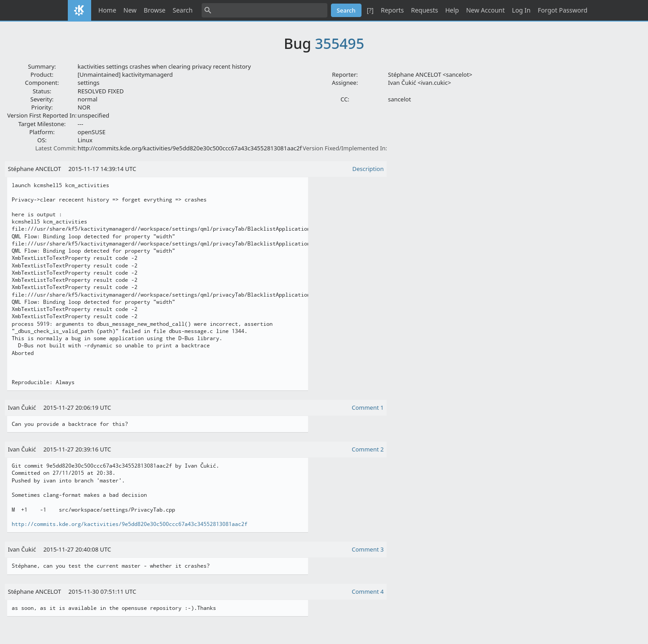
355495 (339, 43)
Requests (424, 10)
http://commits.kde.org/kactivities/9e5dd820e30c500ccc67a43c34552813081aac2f (130, 524)
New (130, 10)
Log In (521, 10)
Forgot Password (563, 10)
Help (452, 10)
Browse (154, 10)
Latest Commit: (56, 148)
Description (368, 169)
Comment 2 (368, 449)
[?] (370, 10)
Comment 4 (368, 591)
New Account (485, 10)
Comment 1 (368, 407)
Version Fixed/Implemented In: (345, 148)
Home (107, 10)
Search (183, 10)
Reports (392, 10)
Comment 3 (368, 549)
